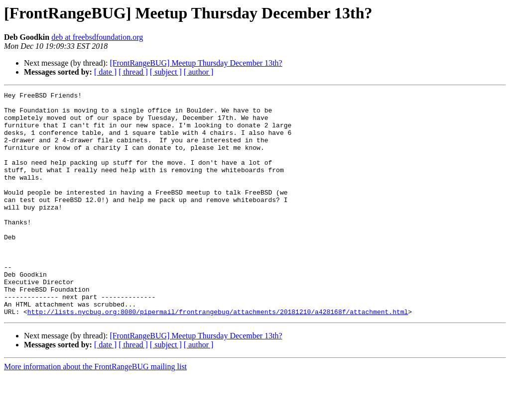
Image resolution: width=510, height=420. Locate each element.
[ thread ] (133, 72)
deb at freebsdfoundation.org (97, 37)
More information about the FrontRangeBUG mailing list (95, 411)
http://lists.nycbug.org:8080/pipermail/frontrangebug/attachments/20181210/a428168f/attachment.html (218, 356)
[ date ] (105, 72)
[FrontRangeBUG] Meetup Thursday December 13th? (196, 63)
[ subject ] (166, 72)
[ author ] (199, 72)
